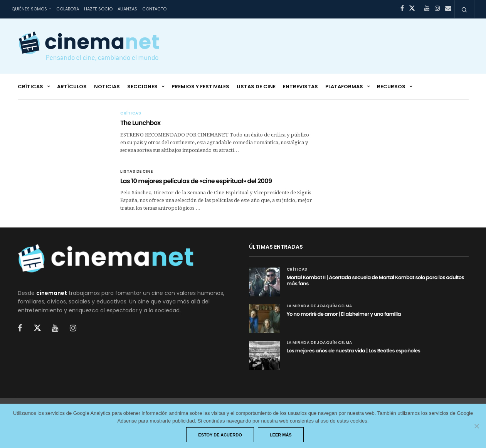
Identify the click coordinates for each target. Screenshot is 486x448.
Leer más (281, 435)
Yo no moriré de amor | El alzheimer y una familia (344, 314)
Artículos (72, 87)
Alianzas (127, 9)
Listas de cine (256, 87)
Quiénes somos (29, 9)
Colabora (68, 9)
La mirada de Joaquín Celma (320, 306)
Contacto (154, 9)
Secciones (142, 87)
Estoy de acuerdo (220, 435)
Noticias (107, 87)
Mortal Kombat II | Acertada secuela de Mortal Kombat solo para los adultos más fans (376, 280)
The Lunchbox (140, 123)
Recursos (391, 87)
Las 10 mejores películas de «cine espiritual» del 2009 (196, 181)
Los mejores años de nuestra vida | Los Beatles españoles (354, 351)
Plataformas (344, 87)
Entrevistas (300, 87)
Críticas (30, 87)
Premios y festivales (200, 87)
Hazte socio (98, 9)
